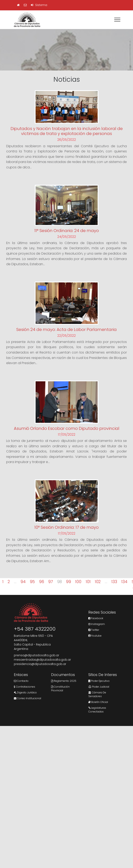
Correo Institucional (28, 698)
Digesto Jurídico (25, 692)
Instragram (97, 624)
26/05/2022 (67, 140)
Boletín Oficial (98, 702)
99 (68, 582)
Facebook (96, 618)
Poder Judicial (99, 687)
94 (23, 582)
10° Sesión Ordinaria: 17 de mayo (66, 527)
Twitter (94, 630)
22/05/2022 (66, 336)
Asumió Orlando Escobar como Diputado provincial (67, 428)
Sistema (39, 5)
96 (42, 582)
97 (51, 582)
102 (98, 582)
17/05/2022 (67, 435)
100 (78, 582)
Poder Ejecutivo (99, 681)
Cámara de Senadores (97, 694)
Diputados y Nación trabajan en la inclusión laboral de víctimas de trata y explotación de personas (67, 131)
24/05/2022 (67, 237)
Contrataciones (25, 687)
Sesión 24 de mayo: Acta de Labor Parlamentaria (66, 329)
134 (124, 582)
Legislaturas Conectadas (97, 710)
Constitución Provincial (60, 689)
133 (114, 582)
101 (88, 582)
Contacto (21, 681)
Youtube (95, 636)
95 (32, 582)
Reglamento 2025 (64, 681)
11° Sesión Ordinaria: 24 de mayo (67, 231)
